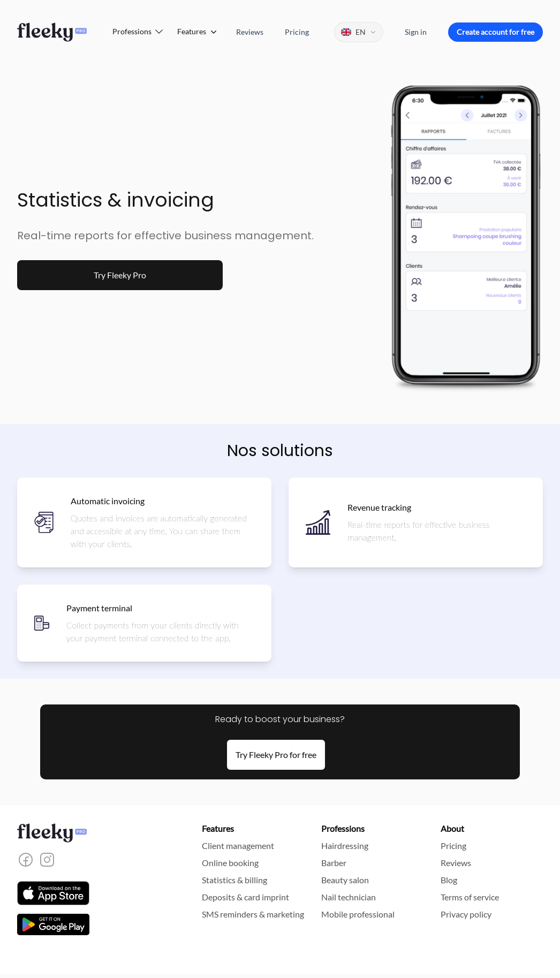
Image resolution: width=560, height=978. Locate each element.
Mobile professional (358, 914)
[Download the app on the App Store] (53, 893)
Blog (449, 880)
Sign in (416, 32)
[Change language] (359, 32)
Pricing (297, 32)
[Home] (52, 32)
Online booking (230, 863)
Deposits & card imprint (245, 897)
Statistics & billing (234, 880)
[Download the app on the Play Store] (53, 924)
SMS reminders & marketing (253, 914)
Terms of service (470, 897)
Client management (238, 846)
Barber (334, 863)
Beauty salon (345, 880)
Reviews (250, 32)
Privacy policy (466, 914)
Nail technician (349, 897)
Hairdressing (345, 846)
